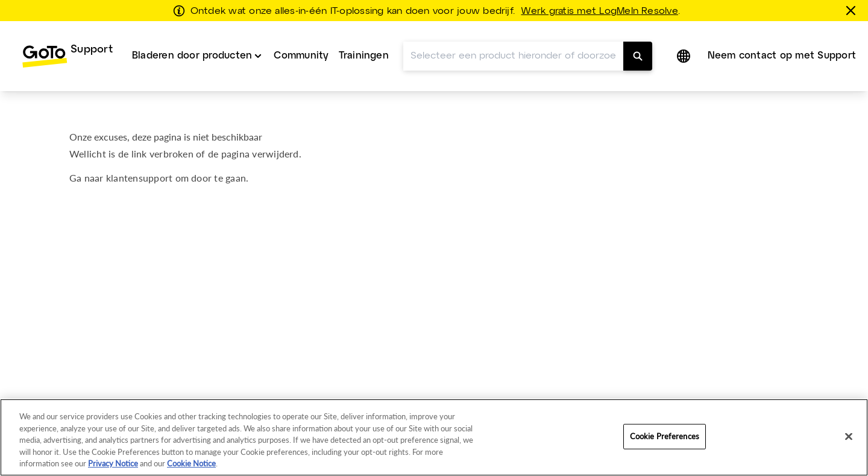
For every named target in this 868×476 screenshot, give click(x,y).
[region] (434, 437)
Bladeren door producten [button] (192, 56)
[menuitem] (67, 56)
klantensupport (139, 178)
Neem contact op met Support (782, 56)
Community (301, 56)
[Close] (849, 437)
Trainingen (364, 56)
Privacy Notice (113, 463)
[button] (685, 56)
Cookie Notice (191, 463)
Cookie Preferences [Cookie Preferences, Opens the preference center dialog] (665, 436)
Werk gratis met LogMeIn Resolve (599, 11)
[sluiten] (853, 10)
